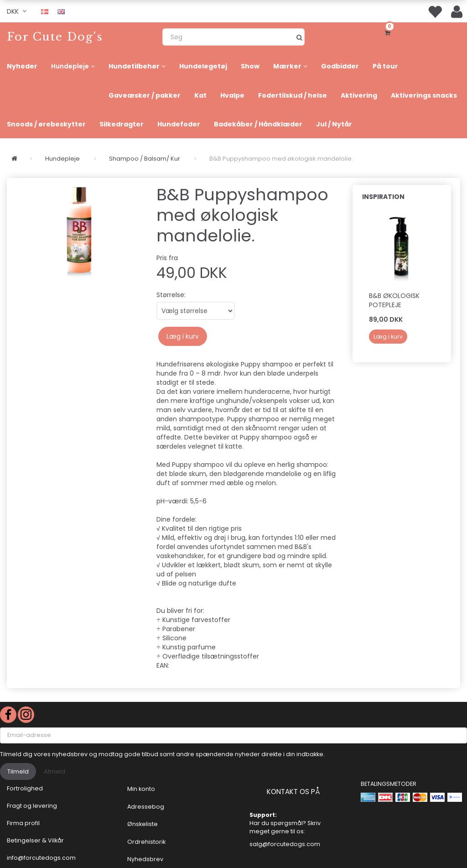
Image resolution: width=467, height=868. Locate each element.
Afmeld (54, 771)
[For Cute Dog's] (55, 37)
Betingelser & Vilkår (35, 840)
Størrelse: (171, 295)
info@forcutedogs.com (41, 858)
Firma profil (23, 823)
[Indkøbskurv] (389, 32)
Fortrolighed (25, 788)
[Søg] (299, 37)
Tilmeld (18, 771)
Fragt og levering (32, 806)
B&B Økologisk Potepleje (394, 300)
